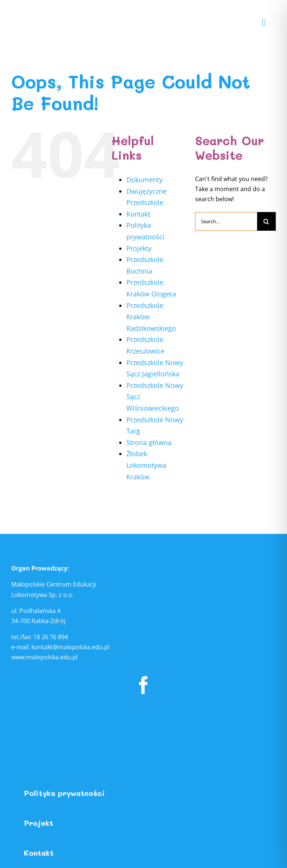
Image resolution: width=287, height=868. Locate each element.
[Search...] (226, 221)
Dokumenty (144, 180)
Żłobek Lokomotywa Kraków (146, 465)
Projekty (139, 248)
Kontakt (138, 214)
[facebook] (143, 685)
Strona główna (149, 442)
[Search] (266, 221)
